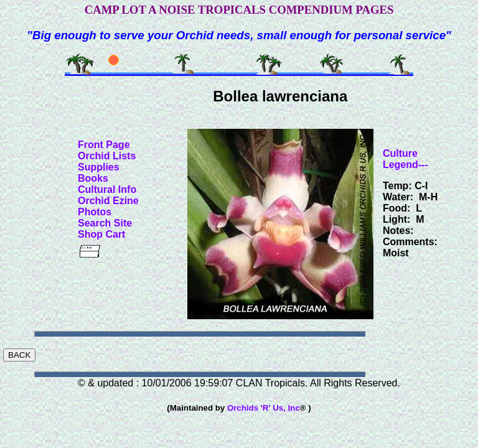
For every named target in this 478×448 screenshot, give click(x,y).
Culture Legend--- (405, 159)
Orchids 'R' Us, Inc (264, 408)
